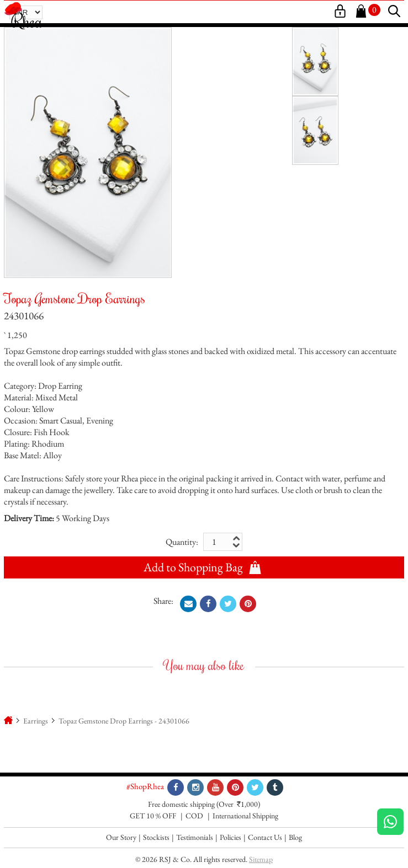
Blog (295, 837)
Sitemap (261, 859)
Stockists (156, 837)
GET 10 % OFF (153, 816)
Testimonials (195, 837)
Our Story (121, 837)
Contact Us (265, 837)
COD (194, 816)
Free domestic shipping (181, 804)
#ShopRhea (145, 786)
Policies (231, 837)
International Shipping (245, 816)
